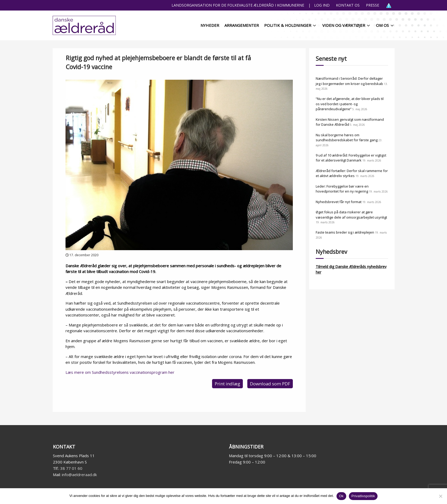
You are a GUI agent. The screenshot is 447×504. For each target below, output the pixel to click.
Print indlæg (227, 384)
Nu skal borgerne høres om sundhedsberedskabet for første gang (347, 138)
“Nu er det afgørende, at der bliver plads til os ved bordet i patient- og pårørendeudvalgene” (350, 104)
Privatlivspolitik (363, 496)
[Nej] (440, 496)
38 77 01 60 (71, 468)
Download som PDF (270, 384)
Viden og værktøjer (344, 25)
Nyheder (210, 25)
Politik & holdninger (288, 25)
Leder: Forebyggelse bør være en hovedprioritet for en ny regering (342, 189)
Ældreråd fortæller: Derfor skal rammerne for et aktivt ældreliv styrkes (352, 173)
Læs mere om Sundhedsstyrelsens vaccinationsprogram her (120, 372)
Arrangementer (242, 25)
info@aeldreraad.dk (79, 475)
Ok (341, 496)
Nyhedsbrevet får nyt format (339, 202)
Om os (382, 25)
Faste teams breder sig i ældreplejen (345, 232)
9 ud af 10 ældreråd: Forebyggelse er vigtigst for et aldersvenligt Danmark (351, 158)
